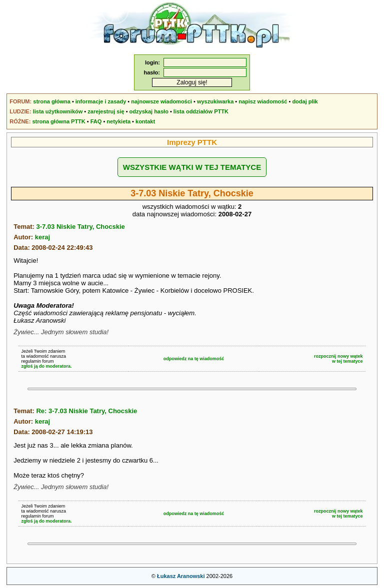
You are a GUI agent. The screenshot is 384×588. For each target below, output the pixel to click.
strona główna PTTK (58, 121)
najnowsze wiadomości (161, 101)
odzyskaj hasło (149, 111)
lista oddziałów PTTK (201, 111)
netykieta (118, 121)
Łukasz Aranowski (181, 576)
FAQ (96, 121)
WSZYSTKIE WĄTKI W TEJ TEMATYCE (192, 167)
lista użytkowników (58, 111)
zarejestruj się (106, 111)
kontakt (145, 121)
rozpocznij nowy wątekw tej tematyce (338, 359)
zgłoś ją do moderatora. (46, 366)
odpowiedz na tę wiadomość (194, 359)
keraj (42, 237)
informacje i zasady (101, 101)
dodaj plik (305, 101)
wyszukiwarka (215, 101)
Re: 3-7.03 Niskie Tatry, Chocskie (86, 411)
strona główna (52, 101)
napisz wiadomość (263, 101)
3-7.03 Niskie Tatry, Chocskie (80, 227)
